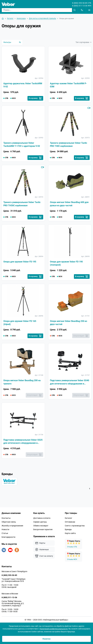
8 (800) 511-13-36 (80, 6)
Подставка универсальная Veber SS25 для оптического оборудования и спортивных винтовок (23, 443)
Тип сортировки (83, 42)
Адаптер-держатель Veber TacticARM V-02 (23, 85)
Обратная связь (9, 523)
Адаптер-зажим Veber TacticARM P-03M (68, 85)
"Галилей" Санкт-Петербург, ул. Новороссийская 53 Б (14, 582)
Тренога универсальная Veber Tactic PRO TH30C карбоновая (22, 204)
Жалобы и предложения (12, 527)
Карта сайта (70, 535)
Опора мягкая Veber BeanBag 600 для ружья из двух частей (69, 204)
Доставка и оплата (42, 520)
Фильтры (12, 42)
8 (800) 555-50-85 (80, 3)
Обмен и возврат (41, 527)
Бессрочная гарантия (43, 531)
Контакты (6, 520)
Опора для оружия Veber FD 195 (20, 262)
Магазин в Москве (10, 595)
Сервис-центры (40, 523)
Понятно (46, 639)
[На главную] (3, 19)
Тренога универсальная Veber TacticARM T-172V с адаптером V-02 (22, 145)
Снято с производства (75, 527)
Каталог (68, 520)
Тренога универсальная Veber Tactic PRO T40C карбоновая (68, 145)
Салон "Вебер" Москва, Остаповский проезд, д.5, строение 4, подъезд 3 (13, 605)
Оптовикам (70, 523)
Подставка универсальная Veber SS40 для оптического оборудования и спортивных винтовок (70, 383)
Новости (5, 531)
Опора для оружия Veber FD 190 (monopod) (66, 264)
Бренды (68, 531)
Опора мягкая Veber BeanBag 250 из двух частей (68, 324)
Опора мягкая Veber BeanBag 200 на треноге (22, 383)
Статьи (5, 535)
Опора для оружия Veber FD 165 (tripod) (20, 324)
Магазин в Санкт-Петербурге (14, 573)
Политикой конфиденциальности (54, 629)
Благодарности (8, 539)
